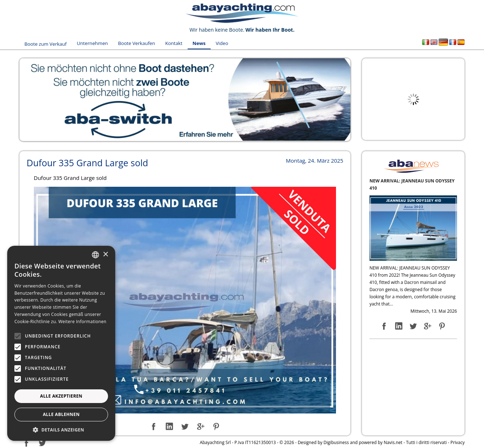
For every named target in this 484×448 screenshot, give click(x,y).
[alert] (61, 343)
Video (215, 42)
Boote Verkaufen (135, 42)
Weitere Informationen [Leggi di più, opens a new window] (82, 322)
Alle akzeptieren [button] (61, 396)
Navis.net (393, 440)
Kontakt (171, 42)
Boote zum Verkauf (45, 42)
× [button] (105, 255)
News (194, 42)
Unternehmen (91, 42)
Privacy (458, 440)
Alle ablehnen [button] (61, 414)
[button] (61, 430)
